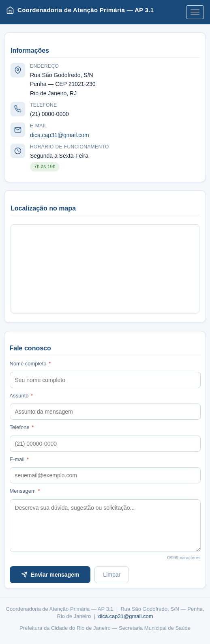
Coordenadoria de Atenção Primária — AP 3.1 (80, 10)
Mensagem (25, 491)
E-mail (19, 459)
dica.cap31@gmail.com (60, 135)
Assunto (21, 396)
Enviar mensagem (50, 575)
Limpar (112, 575)
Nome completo (30, 364)
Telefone (22, 427)
